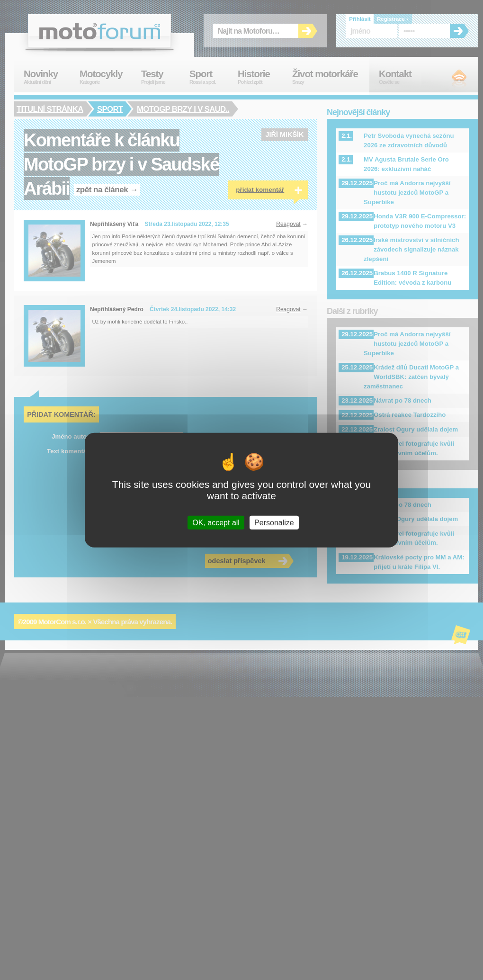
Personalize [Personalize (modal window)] (274, 523)
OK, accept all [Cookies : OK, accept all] (216, 523)
